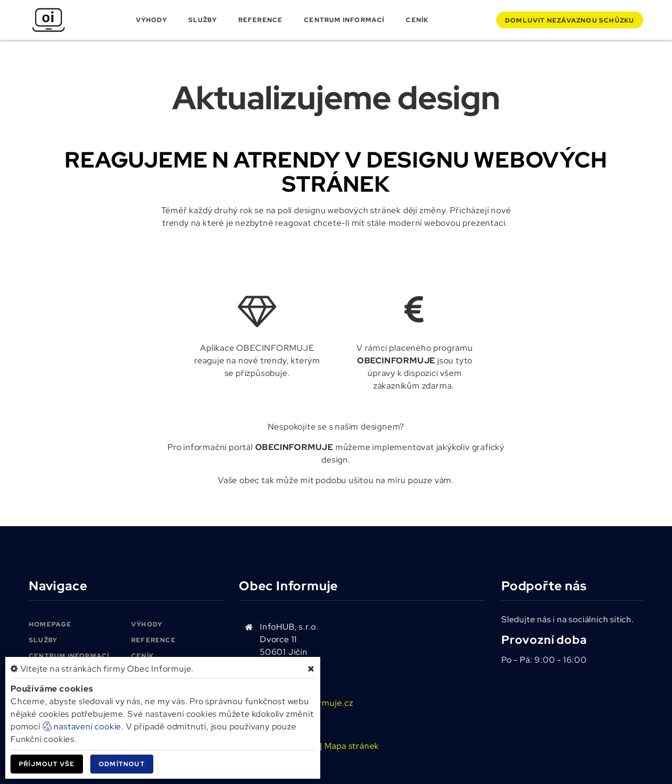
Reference (261, 20)
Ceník (417, 20)
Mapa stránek (352, 746)
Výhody (151, 20)
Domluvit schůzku (570, 20)
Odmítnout (122, 764)
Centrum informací (344, 20)
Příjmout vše (47, 764)
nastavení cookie (82, 726)
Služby (203, 20)
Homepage (50, 624)
